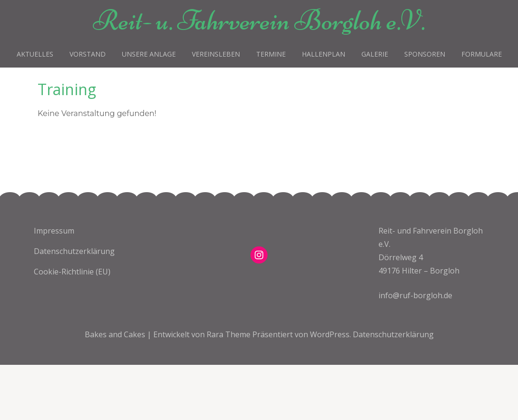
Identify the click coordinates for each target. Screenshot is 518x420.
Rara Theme (229, 334)
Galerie (375, 54)
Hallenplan (324, 54)
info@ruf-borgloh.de (415, 295)
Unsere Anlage (149, 54)
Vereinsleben (216, 54)
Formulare (482, 54)
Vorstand (88, 54)
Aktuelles (35, 54)
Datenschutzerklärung (74, 251)
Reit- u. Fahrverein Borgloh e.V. (259, 20)
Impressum (54, 231)
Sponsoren (425, 54)
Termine (271, 54)
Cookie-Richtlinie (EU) (72, 272)
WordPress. (330, 334)
